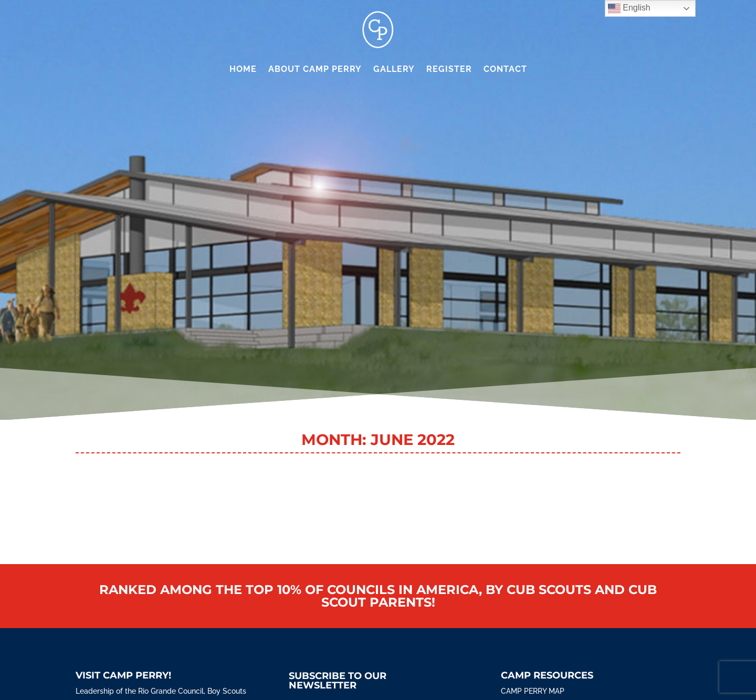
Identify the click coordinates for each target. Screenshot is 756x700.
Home (243, 69)
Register (449, 69)
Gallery (394, 69)
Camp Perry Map (533, 691)
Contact (505, 69)
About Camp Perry (315, 69)
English (629, 8)
